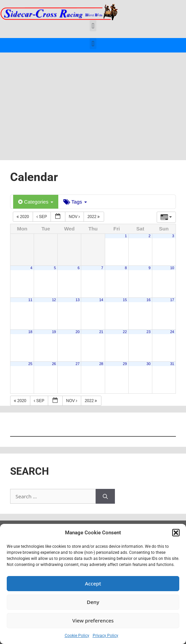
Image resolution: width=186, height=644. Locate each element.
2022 (94, 217)
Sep (42, 217)
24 (172, 332)
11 (30, 300)
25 (30, 364)
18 (30, 332)
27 (77, 364)
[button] (176, 533)
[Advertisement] (93, 103)
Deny (93, 602)
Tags (75, 202)
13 (77, 300)
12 (54, 300)
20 (77, 332)
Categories (36, 202)
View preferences (93, 620)
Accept (93, 583)
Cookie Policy (77, 636)
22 (125, 332)
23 (149, 332)
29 (125, 364)
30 (149, 364)
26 (54, 364)
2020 (23, 217)
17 (172, 300)
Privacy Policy (105, 636)
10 (172, 268)
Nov (75, 217)
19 (54, 332)
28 (101, 364)
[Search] (105, 496)
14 (101, 300)
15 (125, 300)
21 (101, 332)
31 (172, 364)
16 (149, 300)
